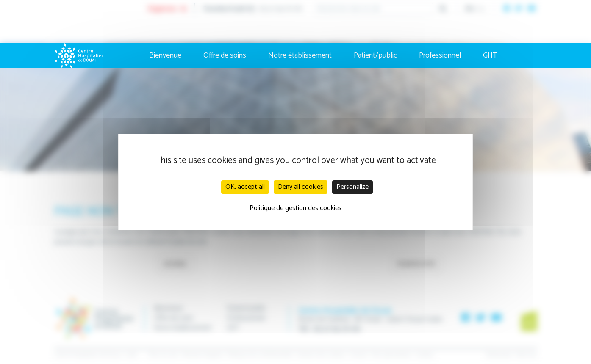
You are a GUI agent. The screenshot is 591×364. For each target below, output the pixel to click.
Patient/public (375, 55)
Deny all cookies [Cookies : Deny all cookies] (301, 187)
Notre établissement (300, 55)
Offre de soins (225, 55)
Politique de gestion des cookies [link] (295, 208)
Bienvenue (165, 55)
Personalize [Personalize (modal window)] (352, 187)
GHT (490, 55)
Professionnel (440, 55)
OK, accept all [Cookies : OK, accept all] (245, 187)
